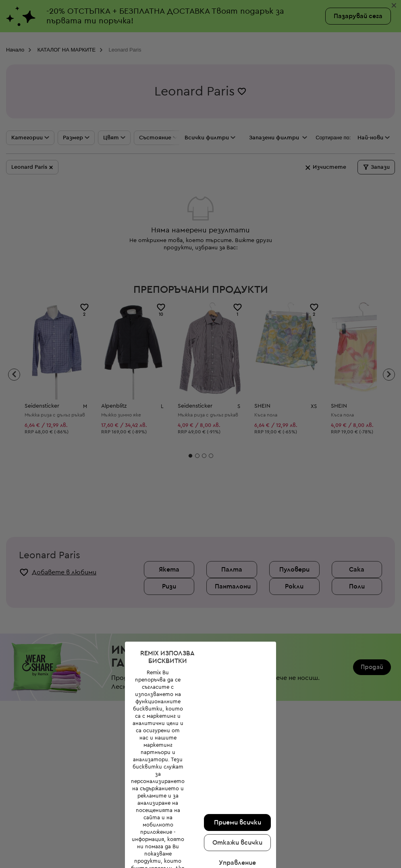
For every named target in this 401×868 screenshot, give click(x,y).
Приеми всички (238, 822)
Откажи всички (237, 843)
